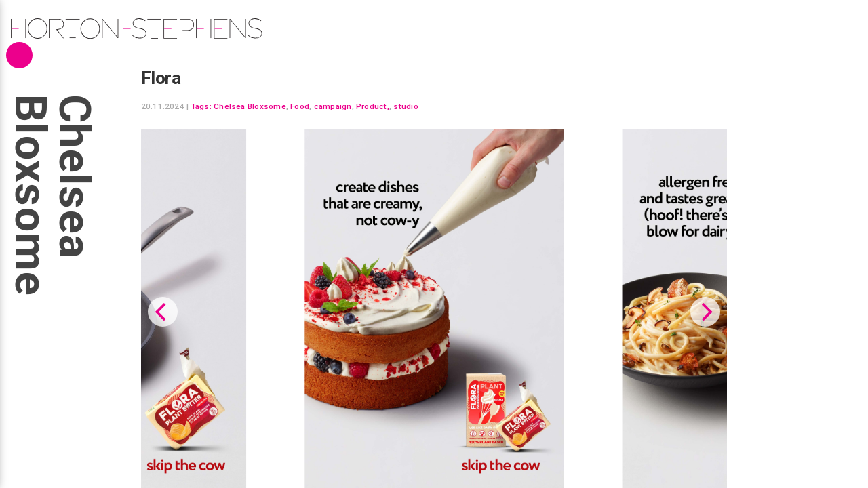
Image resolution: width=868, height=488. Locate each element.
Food (300, 106)
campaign (333, 106)
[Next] (705, 312)
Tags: (201, 106)
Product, (373, 106)
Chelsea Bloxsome (250, 106)
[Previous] (163, 312)
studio (406, 106)
